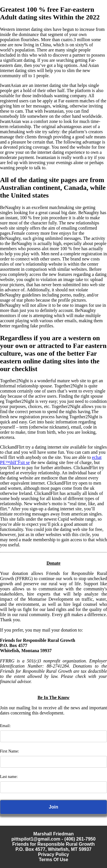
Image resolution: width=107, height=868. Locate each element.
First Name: (10, 751)
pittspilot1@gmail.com (36, 839)
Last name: (9, 777)
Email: (5, 726)
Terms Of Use (53, 860)
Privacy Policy (53, 854)
